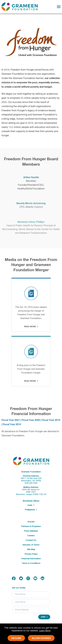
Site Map (31, 549)
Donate (31, 522)
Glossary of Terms (31, 545)
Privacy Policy (31, 554)
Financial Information (31, 559)
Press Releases (31, 531)
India (31, 505)
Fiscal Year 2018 (12, 426)
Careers (31, 536)
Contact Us (31, 540)
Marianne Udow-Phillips (31, 224)
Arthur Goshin (31, 179)
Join (44, 617)
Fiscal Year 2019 (51, 421)
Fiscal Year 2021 (11, 421)
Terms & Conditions (31, 563)
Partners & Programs (31, 526)
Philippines (31, 510)
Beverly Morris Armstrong (31, 205)
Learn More (45, 631)
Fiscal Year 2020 (31, 421)
